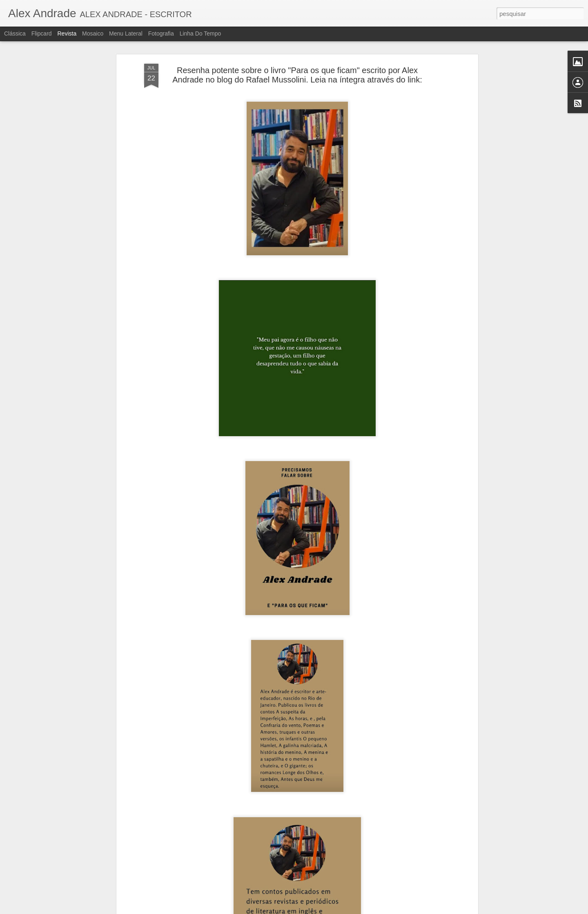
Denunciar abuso (354, 910)
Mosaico (93, 33)
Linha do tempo (200, 33)
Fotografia (161, 33)
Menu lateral (126, 33)
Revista (67, 33)
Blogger (326, 910)
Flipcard (42, 33)
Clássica (15, 33)
